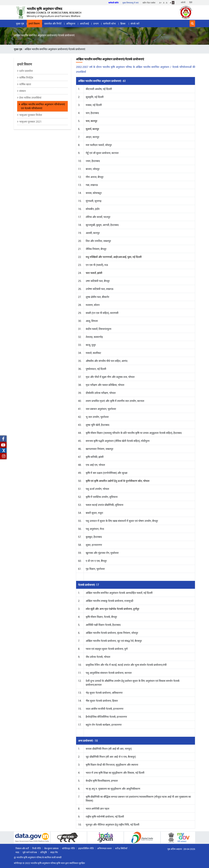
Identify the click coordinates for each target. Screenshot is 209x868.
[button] (192, 24)
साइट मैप (54, 852)
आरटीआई (84, 24)
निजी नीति (36, 848)
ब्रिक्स (123, 24)
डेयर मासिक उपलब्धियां (30, 98)
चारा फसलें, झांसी (94, 273)
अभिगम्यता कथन (104, 848)
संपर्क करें (135, 24)
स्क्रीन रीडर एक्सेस (149, 3)
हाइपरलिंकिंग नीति (86, 848)
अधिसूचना (71, 24)
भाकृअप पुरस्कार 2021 (30, 122)
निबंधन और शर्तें (22, 848)
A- (167, 3)
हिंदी (191, 2)
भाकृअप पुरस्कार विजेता (31, 115)
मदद (17, 852)
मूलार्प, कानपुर (92, 129)
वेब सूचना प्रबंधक (51, 848)
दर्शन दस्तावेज (26, 71)
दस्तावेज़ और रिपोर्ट (53, 24)
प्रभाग (96, 24)
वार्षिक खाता (25, 84)
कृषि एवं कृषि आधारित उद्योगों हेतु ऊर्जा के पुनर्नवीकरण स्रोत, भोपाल (118, 481)
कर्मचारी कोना (109, 24)
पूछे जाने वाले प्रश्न (30, 852)
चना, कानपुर (92, 121)
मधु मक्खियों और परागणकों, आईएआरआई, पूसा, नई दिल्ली (114, 257)
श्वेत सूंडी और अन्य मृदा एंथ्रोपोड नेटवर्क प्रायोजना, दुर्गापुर (113, 609)
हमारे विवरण (34, 24)
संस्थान (23, 91)
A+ (160, 3)
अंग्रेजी (183, 2)
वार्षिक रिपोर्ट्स (26, 78)
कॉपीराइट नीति (68, 848)
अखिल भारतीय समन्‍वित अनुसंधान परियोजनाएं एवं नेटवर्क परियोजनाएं (43, 106)
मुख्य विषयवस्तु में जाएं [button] (131, 3)
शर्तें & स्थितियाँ (121, 848)
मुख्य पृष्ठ (20, 24)
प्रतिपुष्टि (44, 852)
